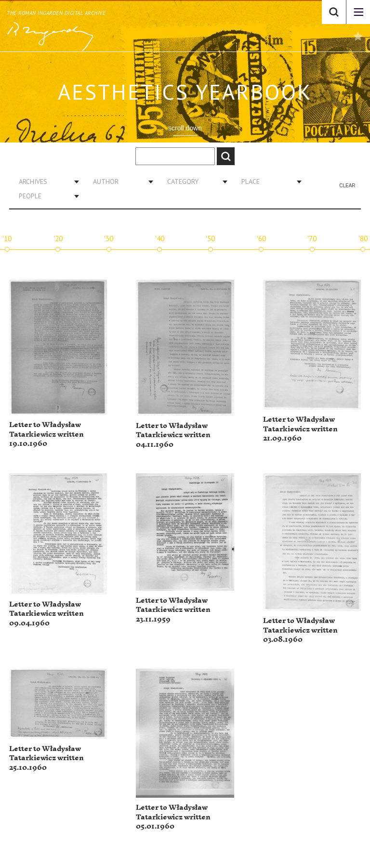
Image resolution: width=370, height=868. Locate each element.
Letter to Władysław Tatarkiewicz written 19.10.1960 (46, 434)
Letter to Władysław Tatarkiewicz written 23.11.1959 (173, 610)
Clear (347, 186)
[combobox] (45, 181)
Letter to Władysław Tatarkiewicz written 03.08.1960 (300, 630)
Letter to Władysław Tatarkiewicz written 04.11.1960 (173, 435)
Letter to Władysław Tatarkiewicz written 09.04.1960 (46, 614)
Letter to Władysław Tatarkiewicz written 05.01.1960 (173, 817)
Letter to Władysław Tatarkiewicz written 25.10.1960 (46, 758)
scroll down (185, 128)
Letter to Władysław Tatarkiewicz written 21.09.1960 (300, 429)
